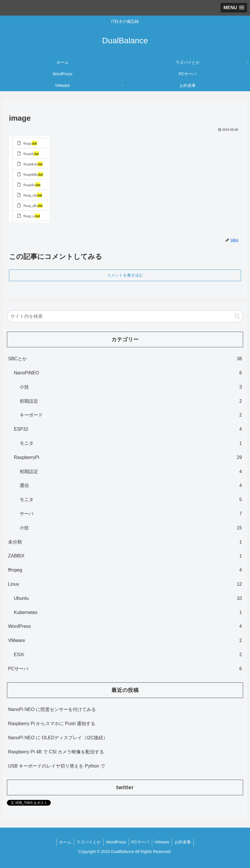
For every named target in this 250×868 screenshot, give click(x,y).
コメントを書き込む (125, 275)
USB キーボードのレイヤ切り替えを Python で (57, 766)
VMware (163, 842)
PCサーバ (141, 842)
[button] (237, 316)
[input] (125, 316)
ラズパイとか (88, 842)
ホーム (64, 842)
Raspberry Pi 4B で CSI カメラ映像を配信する (56, 752)
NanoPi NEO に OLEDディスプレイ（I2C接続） (58, 738)
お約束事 (184, 842)
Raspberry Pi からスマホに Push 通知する (52, 724)
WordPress (116, 842)
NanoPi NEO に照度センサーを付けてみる (52, 709)
